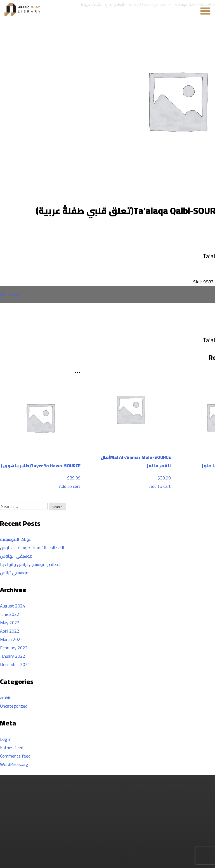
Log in (6, 739)
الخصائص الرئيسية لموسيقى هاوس (32, 548)
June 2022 (10, 614)
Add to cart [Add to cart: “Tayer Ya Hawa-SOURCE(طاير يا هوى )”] (70, 486)
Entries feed (12, 748)
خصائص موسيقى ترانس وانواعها (30, 564)
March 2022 (11, 639)
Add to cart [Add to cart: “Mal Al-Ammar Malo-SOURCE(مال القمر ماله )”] (160, 486)
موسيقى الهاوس (16, 556)
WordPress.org (14, 764)
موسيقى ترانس (14, 573)
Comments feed (15, 756)
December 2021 (15, 664)
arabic (5, 698)
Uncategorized (14, 706)
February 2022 (14, 648)
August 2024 (13, 606)
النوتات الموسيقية (16, 539)
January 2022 (13, 656)
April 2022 (10, 631)
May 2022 (10, 623)
